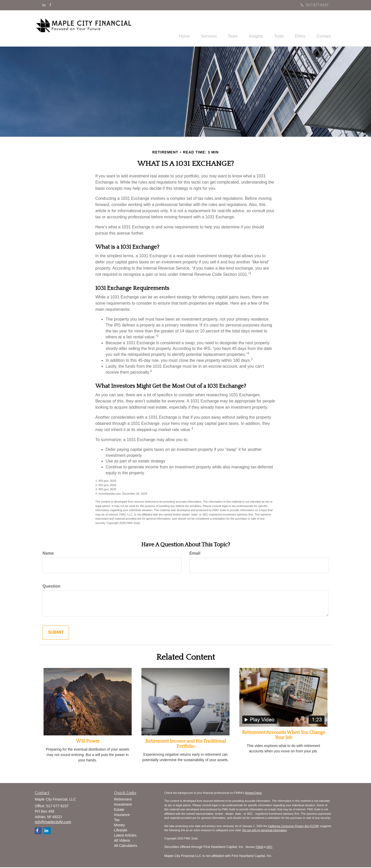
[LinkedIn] (44, 5)
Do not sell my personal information (265, 831)
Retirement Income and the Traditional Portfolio (186, 745)
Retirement (123, 800)
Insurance (122, 815)
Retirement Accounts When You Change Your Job (284, 736)
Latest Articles (125, 836)
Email (195, 554)
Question (51, 587)
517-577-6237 (315, 5)
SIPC (269, 848)
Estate (119, 810)
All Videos (122, 841)
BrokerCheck (254, 794)
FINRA (260, 848)
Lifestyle (121, 831)
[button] (199, 29)
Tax (117, 820)
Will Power (88, 742)
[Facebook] (50, 5)
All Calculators (126, 846)
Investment (123, 805)
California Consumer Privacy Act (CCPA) (294, 827)
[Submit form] (56, 633)
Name (48, 554)
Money (120, 826)
